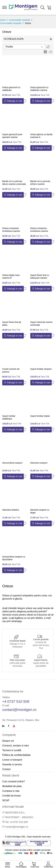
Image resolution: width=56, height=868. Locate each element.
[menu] (4, 7)
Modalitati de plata (12, 786)
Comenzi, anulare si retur (16, 746)
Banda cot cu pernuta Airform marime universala (40, 184)
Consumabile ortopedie (11, 23)
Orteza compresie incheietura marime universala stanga (39, 231)
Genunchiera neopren (12, 463)
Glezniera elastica (11, 510)
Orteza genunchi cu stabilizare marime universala (39, 90)
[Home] (21, 862)
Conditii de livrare (11, 796)
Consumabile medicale (20, 20)
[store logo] (23, 7)
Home (3, 20)
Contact (6, 769)
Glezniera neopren (39, 463)
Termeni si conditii (12, 750)
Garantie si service (12, 764)
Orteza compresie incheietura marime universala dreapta (11, 231)
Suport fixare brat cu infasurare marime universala (40, 278)
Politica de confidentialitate (16, 755)
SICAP (6, 800)
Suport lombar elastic (40, 416)
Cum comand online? (14, 781)
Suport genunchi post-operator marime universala (12, 137)
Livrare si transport (12, 760)
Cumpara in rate (11, 791)
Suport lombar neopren (41, 369)
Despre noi (8, 741)
